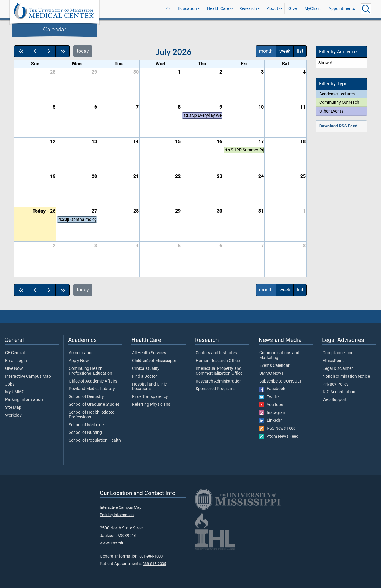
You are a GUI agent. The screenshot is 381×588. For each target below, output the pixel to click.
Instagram (273, 413)
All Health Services (149, 353)
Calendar (55, 29)
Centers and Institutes (216, 353)
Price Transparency (150, 397)
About (272, 9)
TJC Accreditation (339, 392)
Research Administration (219, 381)
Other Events (331, 111)
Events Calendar (274, 366)
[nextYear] (63, 51)
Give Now (14, 369)
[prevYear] (21, 51)
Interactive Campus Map (28, 377)
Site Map (13, 408)
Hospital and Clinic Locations (149, 387)
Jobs (10, 384)
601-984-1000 (151, 556)
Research (248, 9)
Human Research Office (218, 361)
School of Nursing (85, 433)
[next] (49, 51)
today (83, 51)
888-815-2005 (154, 564)
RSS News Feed (277, 428)
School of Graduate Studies (94, 405)
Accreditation (81, 353)
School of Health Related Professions (92, 415)
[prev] (35, 51)
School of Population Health (95, 440)
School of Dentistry (86, 397)
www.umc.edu (112, 543)
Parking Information (24, 400)
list (300, 51)
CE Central (15, 353)
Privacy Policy (335, 384)
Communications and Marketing (279, 355)
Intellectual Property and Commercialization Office (219, 371)
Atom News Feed (279, 437)
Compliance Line (338, 353)
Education (187, 9)
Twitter (270, 397)
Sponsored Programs (216, 389)
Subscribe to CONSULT (280, 381)
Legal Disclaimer (338, 369)
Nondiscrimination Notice (346, 377)
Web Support (335, 400)
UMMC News (271, 373)
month (266, 51)
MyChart (313, 9)
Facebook (272, 389)
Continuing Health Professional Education (90, 371)
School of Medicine (86, 425)
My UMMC (15, 392)
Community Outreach (339, 102)
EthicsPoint (333, 361)
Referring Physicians (151, 405)
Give (293, 9)
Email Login (16, 361)
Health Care (218, 9)
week (285, 51)
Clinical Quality (146, 369)
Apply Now (79, 361)
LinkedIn (271, 421)
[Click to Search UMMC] (366, 9)
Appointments (342, 9)
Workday (13, 415)
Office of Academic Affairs (93, 381)
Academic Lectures (337, 94)
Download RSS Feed (338, 126)
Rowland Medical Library (92, 389)
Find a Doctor (145, 377)
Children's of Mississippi (154, 361)
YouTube (271, 405)
